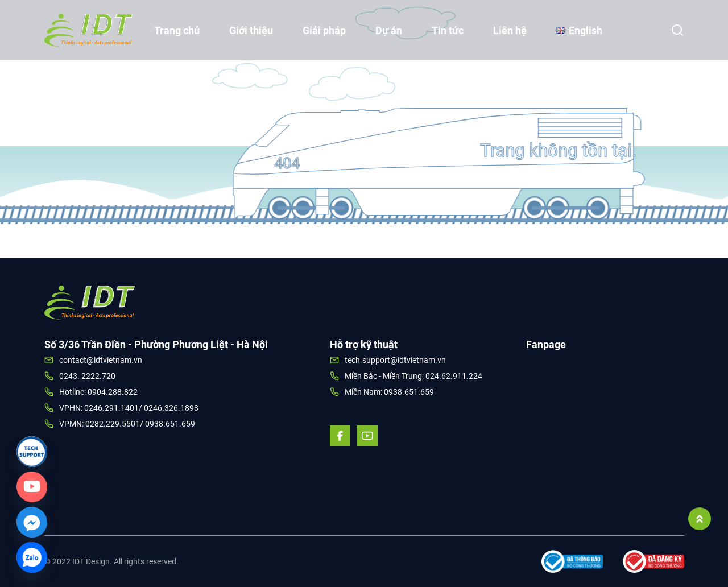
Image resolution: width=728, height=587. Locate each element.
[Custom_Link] (32, 487)
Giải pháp (324, 30)
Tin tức (448, 30)
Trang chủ (177, 30)
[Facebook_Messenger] (32, 522)
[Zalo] (32, 557)
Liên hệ (510, 30)
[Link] (32, 452)
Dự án (389, 30)
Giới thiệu (251, 30)
